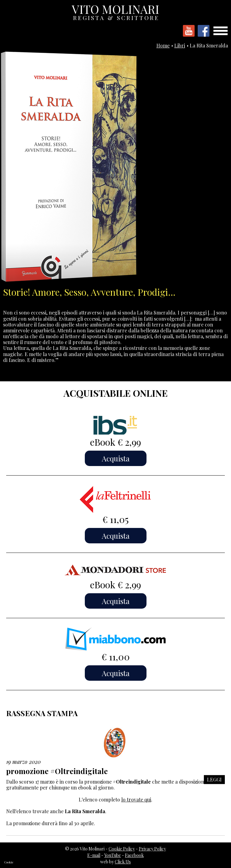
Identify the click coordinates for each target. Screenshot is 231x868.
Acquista (116, 458)
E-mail (94, 855)
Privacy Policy (152, 849)
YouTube (113, 855)
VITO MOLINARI (116, 11)
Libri (180, 45)
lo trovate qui (136, 799)
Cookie (9, 862)
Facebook (134, 855)
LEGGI (214, 779)
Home (163, 45)
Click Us (123, 862)
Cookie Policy (122, 849)
